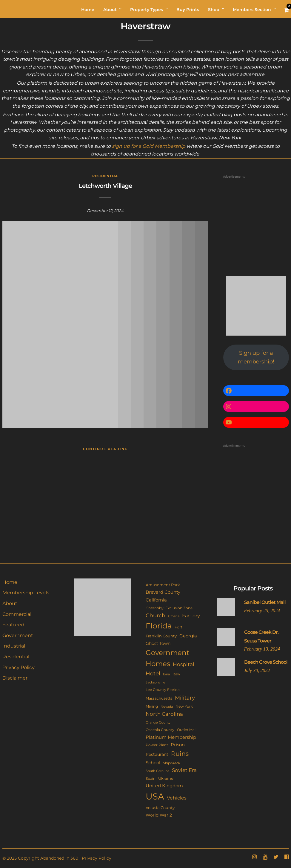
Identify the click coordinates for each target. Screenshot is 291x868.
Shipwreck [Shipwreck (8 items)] (172, 763)
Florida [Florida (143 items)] (159, 626)
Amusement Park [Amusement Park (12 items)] (163, 585)
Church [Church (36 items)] (155, 615)
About (10, 603)
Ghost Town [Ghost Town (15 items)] (158, 643)
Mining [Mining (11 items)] (152, 706)
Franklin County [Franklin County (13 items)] (161, 636)
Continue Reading (105, 449)
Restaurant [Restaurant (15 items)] (157, 754)
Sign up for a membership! (256, 357)
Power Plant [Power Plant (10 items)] (157, 745)
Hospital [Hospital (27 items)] (184, 664)
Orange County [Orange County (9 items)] (158, 722)
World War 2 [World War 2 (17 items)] (159, 815)
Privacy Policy (19, 667)
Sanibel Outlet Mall (265, 602)
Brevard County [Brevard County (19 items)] (163, 592)
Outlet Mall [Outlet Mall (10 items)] (187, 730)
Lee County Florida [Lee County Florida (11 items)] (163, 690)
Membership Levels (26, 593)
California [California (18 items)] (156, 600)
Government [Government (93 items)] (167, 653)
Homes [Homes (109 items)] (158, 664)
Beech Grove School (266, 662)
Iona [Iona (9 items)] (166, 674)
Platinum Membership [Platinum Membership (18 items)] (171, 737)
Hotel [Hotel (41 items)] (153, 673)
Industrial (14, 646)
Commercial (17, 614)
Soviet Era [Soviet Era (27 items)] (184, 770)
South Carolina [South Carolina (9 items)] (157, 771)
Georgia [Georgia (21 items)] (188, 636)
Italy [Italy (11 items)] (176, 674)
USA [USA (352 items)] (155, 796)
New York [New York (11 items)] (184, 706)
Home (10, 582)
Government (18, 635)
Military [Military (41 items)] (185, 698)
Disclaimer (15, 678)
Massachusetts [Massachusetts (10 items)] (159, 698)
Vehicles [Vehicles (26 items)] (177, 798)
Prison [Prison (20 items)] (178, 745)
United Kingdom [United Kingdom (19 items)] (164, 786)
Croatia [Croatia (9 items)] (174, 616)
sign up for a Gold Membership (149, 146)
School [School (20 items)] (153, 763)
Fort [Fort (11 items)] (178, 627)
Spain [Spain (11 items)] (151, 778)
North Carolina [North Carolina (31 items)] (164, 714)
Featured (13, 625)
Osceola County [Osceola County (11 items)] (160, 730)
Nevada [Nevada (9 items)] (167, 706)
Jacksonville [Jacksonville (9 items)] (155, 682)
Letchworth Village (105, 186)
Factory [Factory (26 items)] (191, 616)
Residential (105, 176)
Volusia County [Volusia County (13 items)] (160, 808)
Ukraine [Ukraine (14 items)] (166, 778)
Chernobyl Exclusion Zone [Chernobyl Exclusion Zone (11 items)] (169, 608)
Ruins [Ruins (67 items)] (180, 754)
